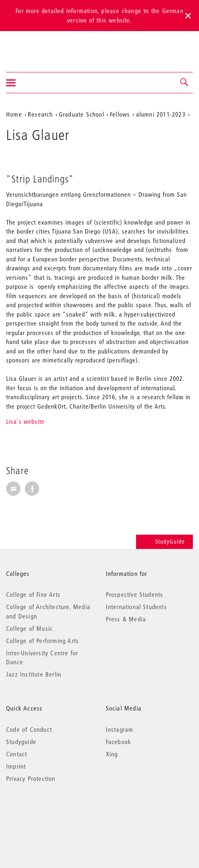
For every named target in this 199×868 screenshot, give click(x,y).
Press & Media (126, 619)
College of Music (29, 628)
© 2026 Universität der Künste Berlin (49, 813)
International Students (136, 607)
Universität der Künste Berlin (38, 46)
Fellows (120, 114)
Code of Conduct (29, 729)
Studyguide (21, 742)
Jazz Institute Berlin (34, 674)
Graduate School (82, 114)
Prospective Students (135, 594)
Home (14, 114)
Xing (112, 754)
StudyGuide (164, 542)
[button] (185, 83)
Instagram (120, 729)
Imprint (16, 766)
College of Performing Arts (42, 641)
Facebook (119, 742)
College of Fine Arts (33, 594)
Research (40, 114)
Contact (17, 754)
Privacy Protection (31, 778)
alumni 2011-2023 (161, 114)
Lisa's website (25, 421)
